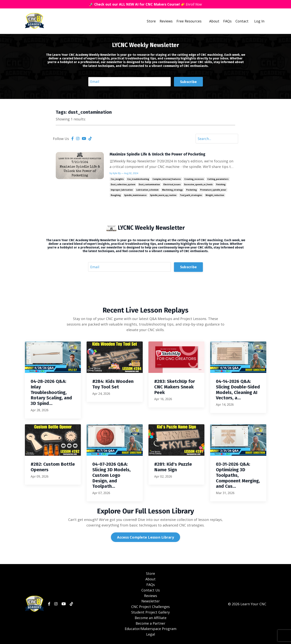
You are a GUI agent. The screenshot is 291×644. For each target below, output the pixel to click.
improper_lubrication (122, 190)
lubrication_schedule (147, 190)
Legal (151, 635)
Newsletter (151, 601)
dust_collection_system (123, 185)
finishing (221, 185)
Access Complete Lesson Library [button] (145, 537)
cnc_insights (117, 179)
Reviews (166, 21)
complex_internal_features (167, 179)
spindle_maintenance (135, 195)
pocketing (191, 190)
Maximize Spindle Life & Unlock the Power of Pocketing (158, 154)
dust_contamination (149, 185)
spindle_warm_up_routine (163, 195)
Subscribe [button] (188, 81)
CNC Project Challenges (150, 607)
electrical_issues (172, 185)
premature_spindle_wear (213, 190)
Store (151, 21)
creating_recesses (194, 179)
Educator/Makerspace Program (151, 629)
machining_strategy (172, 190)
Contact (242, 21)
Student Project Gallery (150, 612)
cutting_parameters (218, 179)
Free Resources (189, 21)
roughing (116, 195)
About (214, 21)
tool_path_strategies (191, 195)
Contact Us (151, 590)
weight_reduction (215, 195)
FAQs (227, 21)
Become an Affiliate (151, 618)
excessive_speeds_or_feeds (198, 185)
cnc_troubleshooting (138, 179)
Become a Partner (150, 623)
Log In (259, 21)
